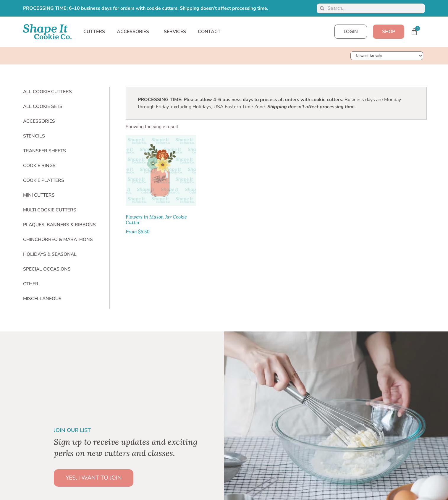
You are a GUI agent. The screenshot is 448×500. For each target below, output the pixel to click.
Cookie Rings (39, 166)
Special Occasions (47, 269)
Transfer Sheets (45, 151)
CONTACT (209, 32)
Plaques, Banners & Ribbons (59, 225)
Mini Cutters (39, 195)
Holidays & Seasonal (50, 254)
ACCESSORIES (134, 32)
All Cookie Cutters (47, 92)
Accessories (39, 121)
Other (31, 284)
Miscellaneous (42, 299)
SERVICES (175, 32)
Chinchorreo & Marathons (58, 240)
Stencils (34, 136)
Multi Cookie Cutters (50, 210)
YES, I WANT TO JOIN (94, 478)
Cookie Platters (44, 180)
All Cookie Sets (43, 106)
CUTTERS (94, 32)
